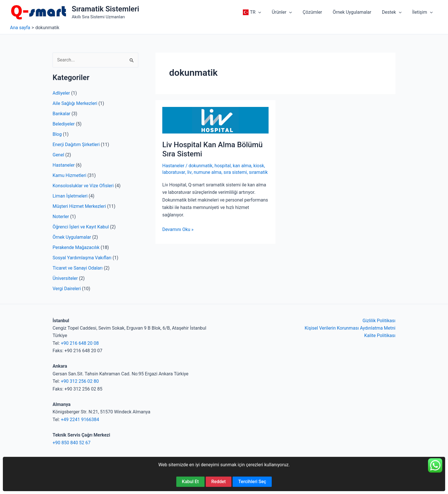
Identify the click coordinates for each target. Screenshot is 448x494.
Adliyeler (61, 93)
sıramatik (258, 172)
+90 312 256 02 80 (80, 381)
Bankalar (61, 114)
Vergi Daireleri (67, 289)
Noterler (61, 217)
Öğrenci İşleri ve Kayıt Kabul (81, 227)
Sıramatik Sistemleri (105, 9)
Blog (57, 134)
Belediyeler (64, 124)
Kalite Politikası (380, 335)
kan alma (242, 166)
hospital (223, 166)
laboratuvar (174, 172)
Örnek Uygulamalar (72, 237)
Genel (58, 155)
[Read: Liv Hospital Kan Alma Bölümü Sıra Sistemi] (215, 120)
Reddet (219, 482)
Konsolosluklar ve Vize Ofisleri (83, 186)
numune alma (207, 172)
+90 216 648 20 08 (80, 343)
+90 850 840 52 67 (72, 443)
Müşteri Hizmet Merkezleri (79, 206)
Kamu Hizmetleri (69, 175)
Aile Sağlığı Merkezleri (75, 103)
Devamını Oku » (178, 230)
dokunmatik (201, 166)
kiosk (259, 166)
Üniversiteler (65, 278)
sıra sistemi (235, 172)
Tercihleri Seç (252, 482)
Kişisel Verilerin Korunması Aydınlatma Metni (350, 328)
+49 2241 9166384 (80, 420)
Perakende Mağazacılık (76, 247)
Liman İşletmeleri (70, 196)
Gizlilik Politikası (379, 321)
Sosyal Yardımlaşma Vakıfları (82, 258)
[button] (267, 12)
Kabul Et (190, 482)
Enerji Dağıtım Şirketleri (76, 145)
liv (189, 172)
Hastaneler (64, 165)
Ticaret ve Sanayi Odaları (78, 268)
